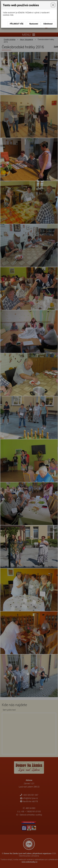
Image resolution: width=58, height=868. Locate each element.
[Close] (53, 5)
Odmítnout (48, 24)
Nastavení (34, 24)
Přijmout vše (17, 24)
